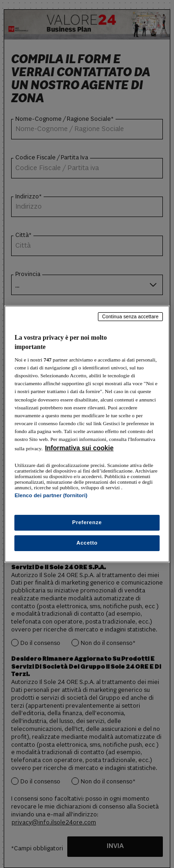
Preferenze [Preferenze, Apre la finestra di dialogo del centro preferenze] (87, 522)
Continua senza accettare (130, 316)
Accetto (87, 543)
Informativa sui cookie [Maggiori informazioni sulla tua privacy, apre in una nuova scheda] (79, 448)
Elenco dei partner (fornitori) (51, 495)
